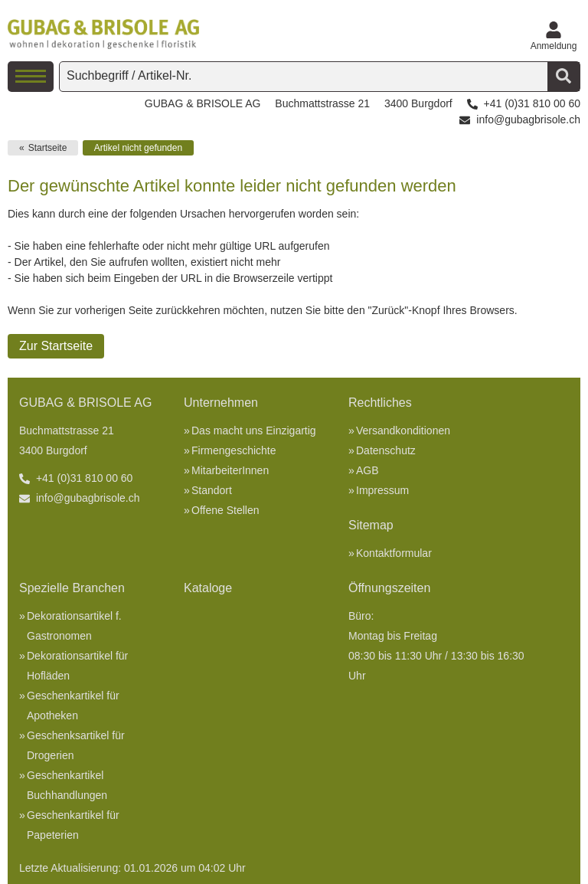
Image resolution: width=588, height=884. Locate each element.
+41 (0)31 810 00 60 (532, 103)
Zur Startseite (56, 346)
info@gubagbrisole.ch (528, 120)
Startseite (48, 148)
